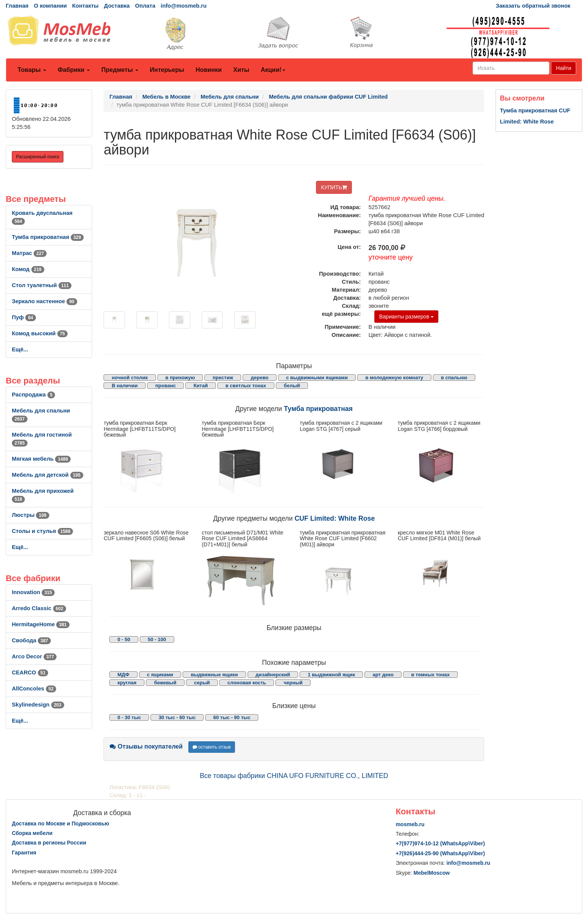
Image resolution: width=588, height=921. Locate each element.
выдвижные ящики (214, 675)
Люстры (31, 515)
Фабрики (74, 70)
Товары (32, 70)
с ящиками (160, 675)
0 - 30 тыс (129, 717)
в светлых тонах (246, 386)
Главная (17, 6)
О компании (50, 6)
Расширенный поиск (38, 157)
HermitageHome (41, 624)
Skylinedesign (38, 705)
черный (293, 683)
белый (292, 386)
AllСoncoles (34, 689)
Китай (201, 386)
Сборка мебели (32, 833)
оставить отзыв (212, 747)
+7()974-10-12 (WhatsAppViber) (441, 843)
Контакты (85, 6)
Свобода (31, 640)
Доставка (117, 6)
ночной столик (130, 378)
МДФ (123, 675)
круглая (127, 683)
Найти (564, 68)
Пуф (24, 317)
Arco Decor (34, 656)
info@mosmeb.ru (184, 6)
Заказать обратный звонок (533, 6)
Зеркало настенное (45, 301)
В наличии (125, 386)
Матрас (29, 253)
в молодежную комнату (394, 378)
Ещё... (20, 349)
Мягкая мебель (41, 459)
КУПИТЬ (334, 187)
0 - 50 (124, 639)
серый (202, 683)
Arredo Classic (39, 608)
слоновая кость (247, 683)
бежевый (165, 683)
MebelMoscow (432, 873)
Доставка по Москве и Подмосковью (61, 824)
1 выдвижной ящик (331, 675)
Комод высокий (40, 333)
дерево (259, 378)
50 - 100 (157, 639)
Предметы (120, 70)
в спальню (454, 378)
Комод (28, 269)
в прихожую (180, 378)
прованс (165, 386)
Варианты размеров (406, 317)
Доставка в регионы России (49, 843)
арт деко (383, 675)
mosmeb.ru (410, 824)
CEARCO (30, 672)
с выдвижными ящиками (317, 378)
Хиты (241, 70)
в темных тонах (430, 675)
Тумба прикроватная (48, 237)
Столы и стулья (42, 531)
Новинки (209, 70)
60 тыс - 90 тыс (232, 717)
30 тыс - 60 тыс (177, 717)
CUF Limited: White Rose (335, 518)
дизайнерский (273, 675)
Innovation (33, 592)
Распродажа (33, 395)
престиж (223, 378)
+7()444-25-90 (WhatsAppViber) (441, 853)
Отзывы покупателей (146, 746)
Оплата (145, 6)
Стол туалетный (42, 285)
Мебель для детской (48, 475)
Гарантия (24, 853)
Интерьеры (167, 70)
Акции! (273, 70)
